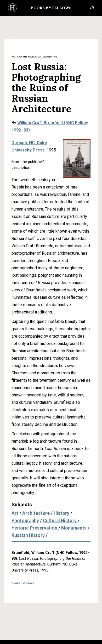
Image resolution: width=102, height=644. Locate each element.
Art (15, 513)
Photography (25, 521)
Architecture (36, 513)
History (61, 513)
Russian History (28, 535)
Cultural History (60, 521)
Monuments (74, 528)
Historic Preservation (34, 528)
